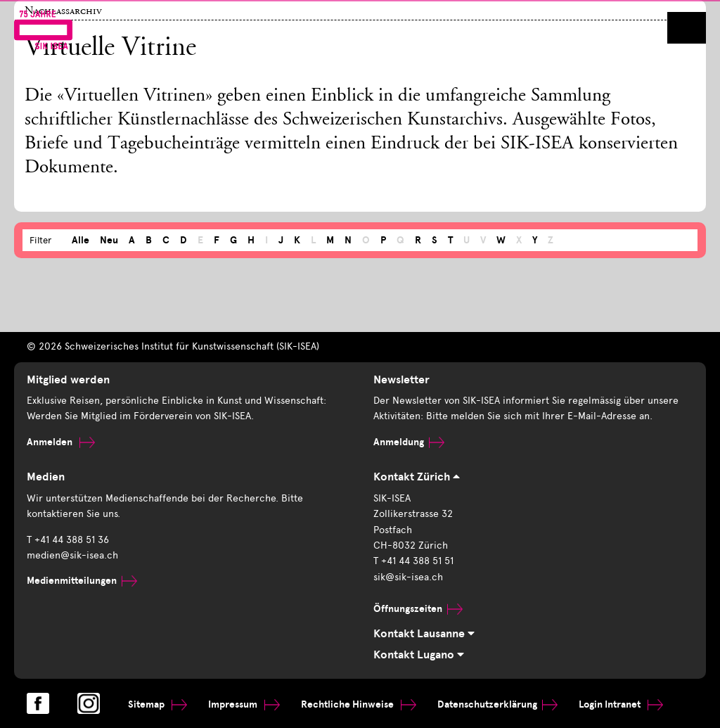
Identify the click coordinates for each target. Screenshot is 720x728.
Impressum (244, 704)
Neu (109, 240)
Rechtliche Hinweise (359, 704)
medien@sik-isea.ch (72, 555)
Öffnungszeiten (418, 609)
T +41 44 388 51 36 (68, 540)
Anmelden (61, 442)
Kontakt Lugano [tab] (419, 655)
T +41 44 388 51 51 (413, 561)
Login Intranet (621, 704)
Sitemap (157, 704)
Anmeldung (409, 442)
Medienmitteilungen (82, 581)
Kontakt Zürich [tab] (417, 477)
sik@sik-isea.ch (408, 577)
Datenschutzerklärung (497, 704)
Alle (81, 240)
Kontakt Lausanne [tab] (424, 634)
